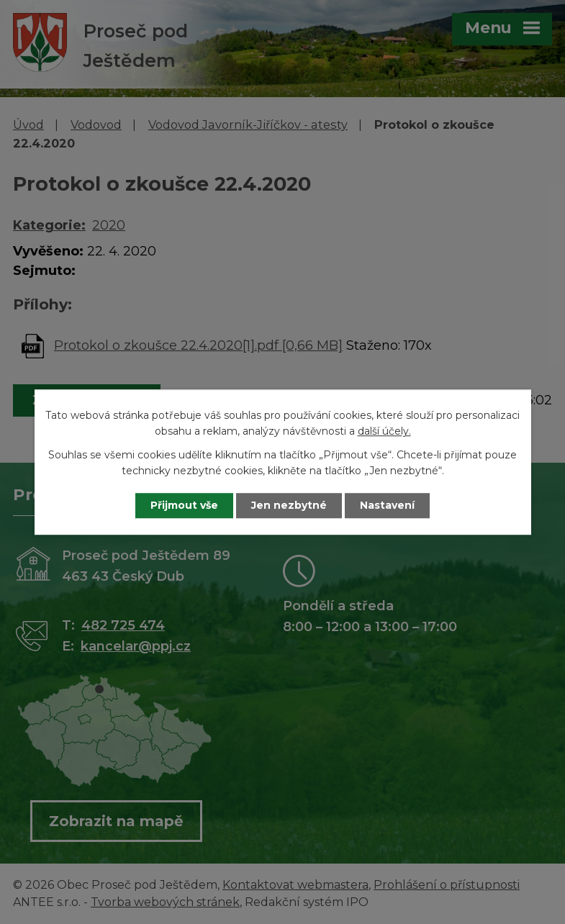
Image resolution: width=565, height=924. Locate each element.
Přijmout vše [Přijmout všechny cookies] (184, 505)
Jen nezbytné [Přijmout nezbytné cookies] (289, 505)
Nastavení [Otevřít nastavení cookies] (387, 505)
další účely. (384, 432)
